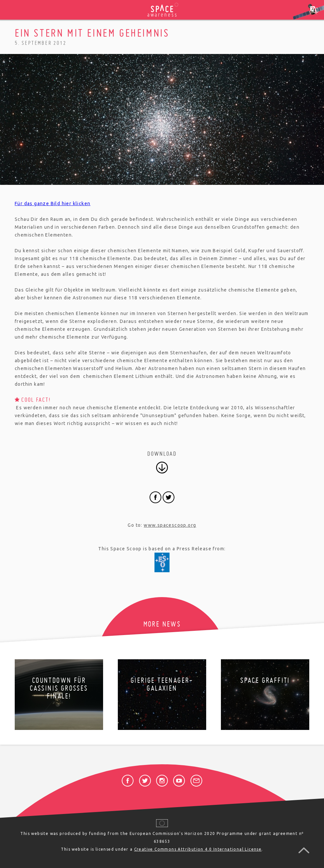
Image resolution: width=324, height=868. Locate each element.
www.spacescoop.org (170, 525)
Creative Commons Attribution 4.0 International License (198, 849)
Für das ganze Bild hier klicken (53, 204)
